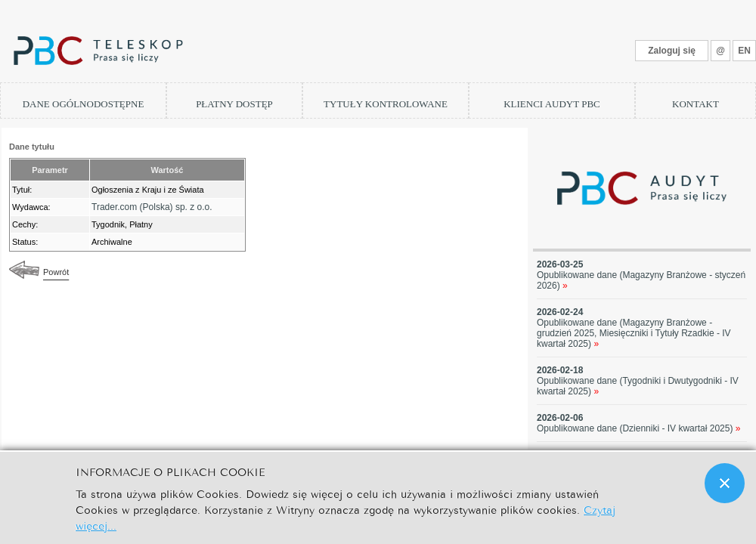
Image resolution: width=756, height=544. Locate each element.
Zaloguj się (672, 51)
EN (744, 51)
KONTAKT (696, 104)
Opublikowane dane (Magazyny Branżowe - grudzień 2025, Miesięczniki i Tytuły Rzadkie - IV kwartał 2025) (634, 333)
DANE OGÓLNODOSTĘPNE (84, 104)
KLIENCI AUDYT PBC (552, 104)
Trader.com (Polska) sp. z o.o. (152, 207)
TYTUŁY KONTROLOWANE (386, 104)
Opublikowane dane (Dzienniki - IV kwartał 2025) (639, 428)
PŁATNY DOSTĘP (234, 104)
